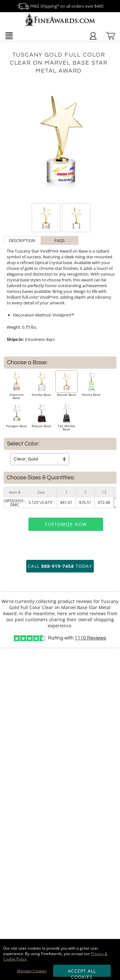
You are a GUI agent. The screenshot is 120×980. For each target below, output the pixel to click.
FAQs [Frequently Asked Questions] (60, 240)
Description (22, 240)
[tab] (22, 240)
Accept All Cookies (82, 972)
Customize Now (66, 524)
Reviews (90, 638)
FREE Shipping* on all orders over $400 (60, 6)
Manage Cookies (32, 971)
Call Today (60, 566)
